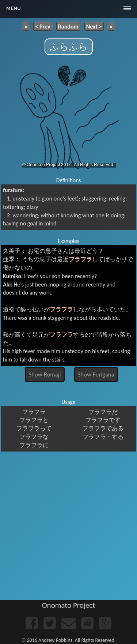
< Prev (43, 26)
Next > (94, 26)
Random (68, 26)
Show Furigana (96, 375)
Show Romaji (45, 375)
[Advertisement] (68, 527)
